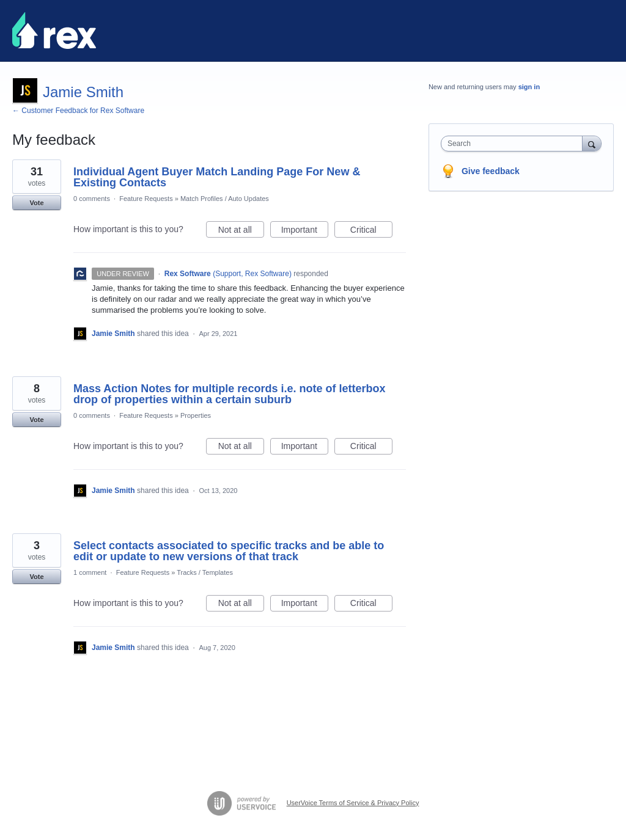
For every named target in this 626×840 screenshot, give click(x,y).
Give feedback (491, 171)
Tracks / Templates (205, 572)
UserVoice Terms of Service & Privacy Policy (353, 803)
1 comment (90, 572)
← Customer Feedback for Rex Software (78, 111)
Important (305, 232)
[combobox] (514, 144)
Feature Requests (146, 199)
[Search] (592, 143)
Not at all (241, 232)
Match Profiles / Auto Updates (225, 199)
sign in (529, 87)
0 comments (92, 199)
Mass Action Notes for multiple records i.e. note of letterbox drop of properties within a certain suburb (229, 394)
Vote (36, 203)
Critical (371, 232)
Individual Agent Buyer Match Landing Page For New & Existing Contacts (217, 177)
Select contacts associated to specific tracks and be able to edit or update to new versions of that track (229, 551)
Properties (196, 415)
